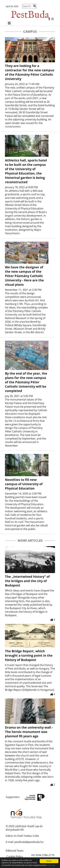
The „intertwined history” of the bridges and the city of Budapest (27, 581)
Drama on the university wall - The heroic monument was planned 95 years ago (29, 732)
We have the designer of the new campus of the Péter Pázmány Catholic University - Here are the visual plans (24, 276)
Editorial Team (15, 851)
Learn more (51, 865)
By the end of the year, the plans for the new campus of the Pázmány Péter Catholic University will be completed (26, 382)
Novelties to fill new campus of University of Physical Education (24, 484)
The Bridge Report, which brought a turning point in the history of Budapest (29, 655)
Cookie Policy (15, 856)
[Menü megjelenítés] (9, 23)
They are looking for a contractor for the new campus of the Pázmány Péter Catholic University (30, 72)
